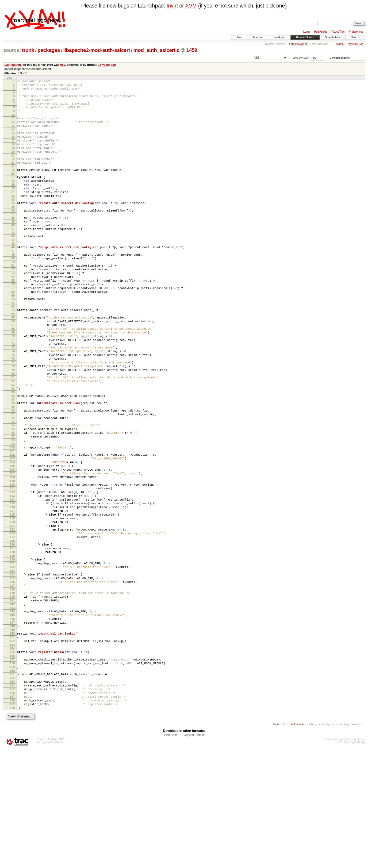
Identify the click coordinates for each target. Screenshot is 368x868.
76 (13, 409)
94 (13, 488)
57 (13, 325)
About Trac (338, 32)
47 (13, 281)
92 (13, 480)
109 (12, 554)
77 (13, 414)
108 (12, 549)
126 (12, 631)
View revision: (301, 58)
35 (13, 229)
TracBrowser (297, 843)
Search (355, 37)
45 (13, 272)
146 (12, 720)
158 (12, 772)
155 (12, 759)
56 (13, 320)
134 (12, 667)
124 (12, 622)
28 (13, 198)
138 (12, 686)
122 (12, 613)
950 (63, 65)
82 (13, 436)
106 (12, 540)
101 (12, 519)
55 (13, 316)
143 (12, 707)
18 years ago (107, 65)
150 (12, 737)
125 (12, 627)
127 (12, 636)
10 (13, 122)
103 (12, 527)
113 (12, 572)
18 (13, 156)
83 (13, 441)
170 (12, 826)
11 (13, 125)
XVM (191, 6)
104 (12, 531)
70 (13, 382)
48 (13, 285)
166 (12, 808)
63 (13, 350)
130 (12, 649)
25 (13, 186)
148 (12, 729)
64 (13, 355)
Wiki (239, 37)
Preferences (356, 32)
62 (13, 347)
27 (13, 194)
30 (13, 208)
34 (13, 225)
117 (12, 590)
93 (13, 484)
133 (12, 663)
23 (13, 178)
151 (12, 742)
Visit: (257, 58)
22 (13, 173)
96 (13, 497)
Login (306, 32)
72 (13, 391)
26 (13, 190)
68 (13, 373)
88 (13, 462)
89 (13, 466)
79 (13, 423)
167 (12, 812)
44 (13, 268)
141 (12, 698)
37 (13, 238)
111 (12, 563)
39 (13, 246)
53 (13, 307)
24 (13, 182)
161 (12, 785)
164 (12, 798)
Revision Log (356, 44)
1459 (192, 50)
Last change (13, 65)
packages (49, 50)
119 (12, 599)
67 (13, 368)
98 (13, 506)
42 (13, 260)
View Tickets (333, 37)
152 (12, 746)
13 (13, 135)
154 (12, 755)
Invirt (172, 6)
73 (13, 395)
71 (13, 386)
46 (13, 276)
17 (13, 152)
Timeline (257, 37)
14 (13, 139)
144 (12, 711)
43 (13, 263)
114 (12, 577)
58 (13, 329)
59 (13, 334)
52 (13, 302)
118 (12, 595)
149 (12, 733)
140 (12, 694)
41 (13, 255)
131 (12, 654)
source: (12, 50)
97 (13, 501)
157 (12, 768)
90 (13, 471)
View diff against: (348, 58)
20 (13, 165)
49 (13, 290)
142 (12, 703)
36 (13, 234)
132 (12, 658)
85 (13, 450)
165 (12, 803)
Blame (340, 44)
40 (13, 251)
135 (12, 672)
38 (13, 242)
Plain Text (170, 854)
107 (12, 545)
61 (13, 342)
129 (12, 645)
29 (13, 203)
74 (13, 400)
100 (12, 514)
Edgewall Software (52, 861)
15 (13, 143)
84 (13, 445)
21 (13, 170)
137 (12, 681)
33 (13, 221)
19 (13, 161)
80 (13, 427)
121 (12, 608)
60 (13, 337)
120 (12, 604)
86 (13, 454)
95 (13, 492)
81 (13, 432)
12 (13, 130)
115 (12, 581)
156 (12, 763)
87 (13, 458)
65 (13, 359)
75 (13, 405)
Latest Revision (298, 44)
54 (13, 311)
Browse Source (305, 37)
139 (12, 689)
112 (12, 567)
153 (12, 751)
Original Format (194, 854)
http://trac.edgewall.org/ (351, 861)
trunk (28, 50)
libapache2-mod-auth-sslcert (97, 50)
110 (12, 558)
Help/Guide (321, 32)
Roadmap (279, 37)
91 (13, 475)
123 (12, 617)
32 (13, 217)
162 (12, 789)
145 (12, 715)
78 (13, 418)
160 (12, 781)
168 (12, 817)
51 (13, 298)
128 (12, 640)
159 (12, 777)
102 (12, 522)
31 (13, 212)
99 (13, 510)
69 (13, 377)
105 (12, 536)
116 (12, 586)
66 (13, 364)
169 (12, 821)
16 (13, 147)
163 (12, 794)
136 (12, 677)
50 (13, 294)
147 (12, 724)
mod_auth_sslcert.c (156, 50)
